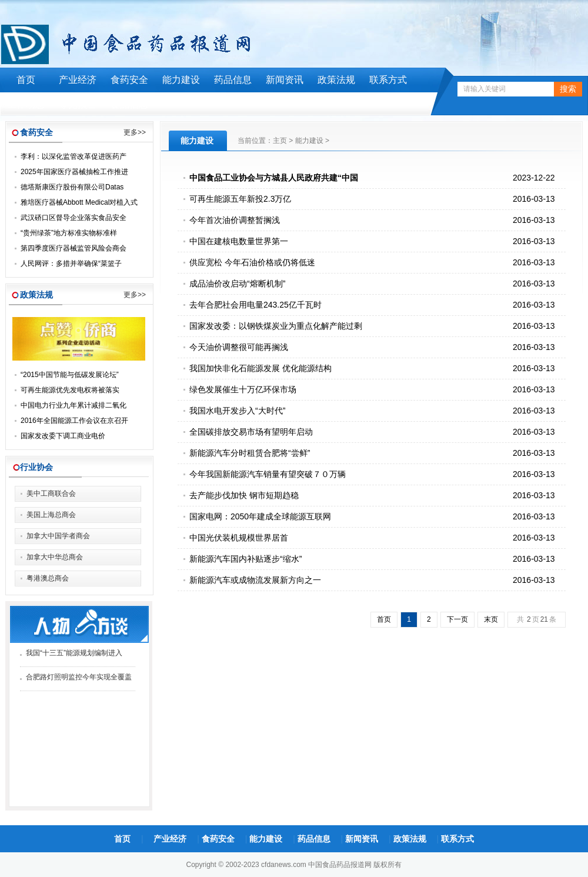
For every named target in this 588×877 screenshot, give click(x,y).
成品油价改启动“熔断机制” (237, 284)
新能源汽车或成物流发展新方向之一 (255, 580)
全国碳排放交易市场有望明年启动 (251, 432)
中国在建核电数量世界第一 (239, 241)
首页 (26, 80)
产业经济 (78, 80)
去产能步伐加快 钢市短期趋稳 (244, 495)
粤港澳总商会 (48, 578)
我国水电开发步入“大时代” (237, 411)
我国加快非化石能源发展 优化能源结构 (260, 368)
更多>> (135, 132)
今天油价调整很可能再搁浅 (239, 347)
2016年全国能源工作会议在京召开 (74, 421)
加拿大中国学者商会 (58, 536)
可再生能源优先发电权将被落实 (70, 390)
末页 (491, 619)
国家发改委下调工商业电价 (63, 436)
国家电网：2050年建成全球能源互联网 (260, 516)
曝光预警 (78, 104)
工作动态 (26, 104)
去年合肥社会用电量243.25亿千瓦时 (255, 305)
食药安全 (129, 80)
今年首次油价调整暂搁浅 (235, 220)
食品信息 (129, 104)
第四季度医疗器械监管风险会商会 (73, 248)
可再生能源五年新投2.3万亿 (240, 199)
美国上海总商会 (51, 515)
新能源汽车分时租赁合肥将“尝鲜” (250, 453)
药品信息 (233, 80)
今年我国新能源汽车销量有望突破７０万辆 (268, 474)
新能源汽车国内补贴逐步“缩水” (245, 559)
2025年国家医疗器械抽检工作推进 (74, 172)
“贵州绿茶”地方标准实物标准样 (69, 233)
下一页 (457, 619)
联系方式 (388, 80)
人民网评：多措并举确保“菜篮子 (71, 264)
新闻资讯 (285, 80)
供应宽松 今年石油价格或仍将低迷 (252, 262)
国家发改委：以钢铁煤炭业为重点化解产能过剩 (276, 326)
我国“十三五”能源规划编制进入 (74, 653)
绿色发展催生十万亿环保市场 (243, 389)
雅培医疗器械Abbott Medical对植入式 (79, 202)
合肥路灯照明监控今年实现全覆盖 (79, 677)
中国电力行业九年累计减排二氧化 (73, 405)
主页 (280, 141)
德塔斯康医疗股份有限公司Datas (72, 187)
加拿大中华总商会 (55, 557)
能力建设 (181, 80)
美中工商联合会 (51, 493)
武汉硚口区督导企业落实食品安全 (73, 218)
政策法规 (336, 80)
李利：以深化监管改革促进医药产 (73, 156)
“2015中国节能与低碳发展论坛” (70, 375)
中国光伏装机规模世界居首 (239, 538)
